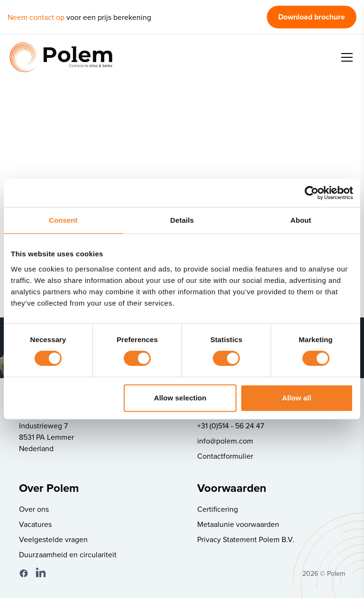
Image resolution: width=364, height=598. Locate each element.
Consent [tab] (63, 220)
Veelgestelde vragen (53, 539)
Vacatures (35, 524)
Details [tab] (182, 220)
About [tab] (301, 220)
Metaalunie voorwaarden (238, 524)
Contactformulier (225, 456)
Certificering (218, 509)
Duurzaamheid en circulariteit (68, 554)
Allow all (297, 398)
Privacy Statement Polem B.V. (246, 539)
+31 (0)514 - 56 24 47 (231, 426)
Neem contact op (36, 17)
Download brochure (312, 17)
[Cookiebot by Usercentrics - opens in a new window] (312, 193)
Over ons (34, 509)
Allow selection (180, 398)
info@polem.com (225, 441)
